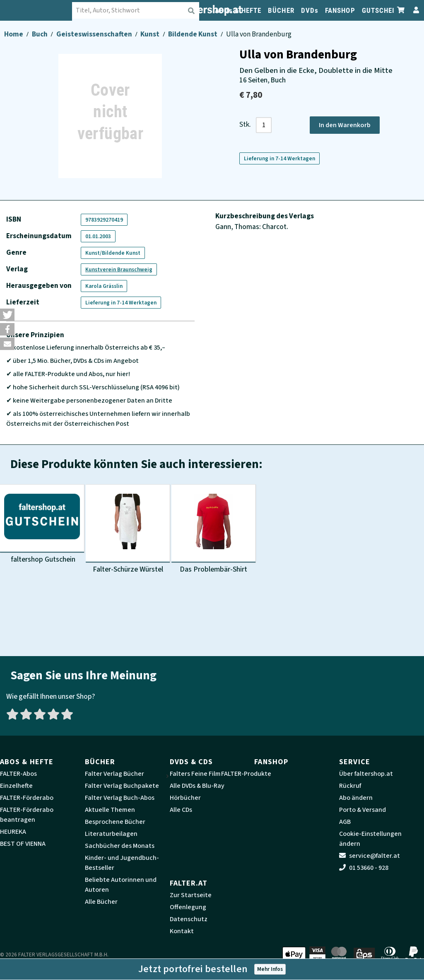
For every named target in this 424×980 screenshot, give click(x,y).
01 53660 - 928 (364, 868)
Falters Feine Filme (197, 774)
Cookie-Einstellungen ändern (370, 839)
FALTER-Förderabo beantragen (27, 815)
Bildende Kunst (193, 34)
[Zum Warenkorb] (401, 10)
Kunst (151, 34)
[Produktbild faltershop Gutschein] (42, 524)
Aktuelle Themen (110, 810)
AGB (345, 822)
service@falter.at (370, 856)
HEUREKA (13, 832)
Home (14, 34)
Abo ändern (356, 798)
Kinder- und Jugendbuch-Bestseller (122, 863)
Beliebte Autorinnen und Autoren (121, 885)
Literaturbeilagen (111, 834)
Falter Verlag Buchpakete (122, 786)
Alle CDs (181, 810)
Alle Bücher (101, 902)
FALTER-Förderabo (27, 798)
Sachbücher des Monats (120, 846)
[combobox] (141, 10)
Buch (40, 34)
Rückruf (350, 786)
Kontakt (182, 931)
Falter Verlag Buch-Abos (120, 798)
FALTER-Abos (18, 774)
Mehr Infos (270, 969)
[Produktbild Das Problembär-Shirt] (213, 531)
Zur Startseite (191, 895)
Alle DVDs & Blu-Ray (197, 786)
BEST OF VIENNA (23, 844)
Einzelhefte (16, 786)
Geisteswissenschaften (95, 34)
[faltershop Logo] (41, 10)
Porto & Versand (363, 810)
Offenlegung (188, 907)
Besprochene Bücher (115, 822)
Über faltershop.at (366, 774)
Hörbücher (185, 798)
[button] (7, 315)
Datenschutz (189, 919)
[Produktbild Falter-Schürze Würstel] (128, 531)
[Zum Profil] (414, 10)
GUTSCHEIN (381, 10)
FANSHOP (340, 10)
